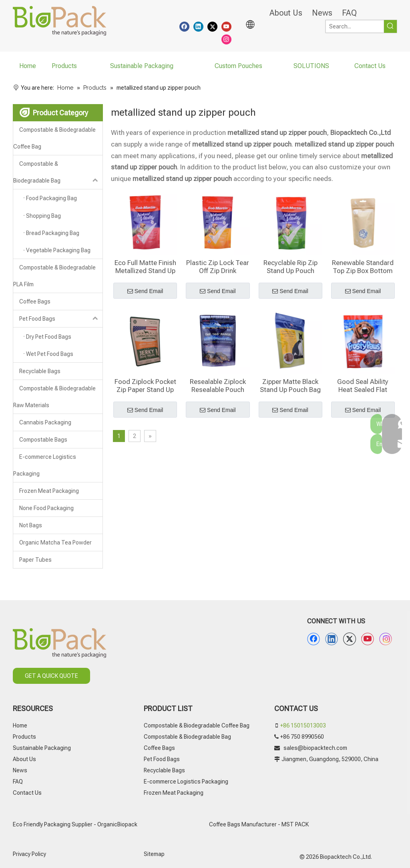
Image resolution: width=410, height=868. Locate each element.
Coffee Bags (35, 301)
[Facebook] (184, 26)
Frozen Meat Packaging (49, 491)
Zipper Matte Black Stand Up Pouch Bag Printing (290, 386)
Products (24, 737)
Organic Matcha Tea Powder (55, 542)
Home (20, 725)
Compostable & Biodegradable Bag (58, 172)
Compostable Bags (43, 440)
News (322, 13)
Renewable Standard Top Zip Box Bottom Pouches (363, 267)
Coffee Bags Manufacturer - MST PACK (259, 824)
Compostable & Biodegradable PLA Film (54, 276)
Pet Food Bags (61, 319)
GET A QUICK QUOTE (51, 676)
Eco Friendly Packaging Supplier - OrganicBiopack (75, 824)
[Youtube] (226, 26)
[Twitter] (212, 26)
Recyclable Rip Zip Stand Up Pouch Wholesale (290, 267)
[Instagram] (226, 39)
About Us (286, 13)
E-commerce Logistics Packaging (45, 465)
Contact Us (27, 793)
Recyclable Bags (40, 371)
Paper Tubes (35, 560)
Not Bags (31, 525)
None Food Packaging (46, 508)
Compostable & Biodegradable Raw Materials (54, 397)
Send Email (145, 291)
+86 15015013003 (303, 725)
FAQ (349, 13)
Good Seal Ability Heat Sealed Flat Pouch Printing (363, 386)
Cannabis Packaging (45, 422)
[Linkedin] (198, 26)
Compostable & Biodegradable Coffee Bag (54, 138)
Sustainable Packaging (42, 748)
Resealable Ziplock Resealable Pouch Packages (218, 386)
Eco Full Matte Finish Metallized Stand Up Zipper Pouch (145, 267)
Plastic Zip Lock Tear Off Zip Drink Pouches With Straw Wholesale (218, 267)
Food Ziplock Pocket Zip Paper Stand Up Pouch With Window (145, 386)
